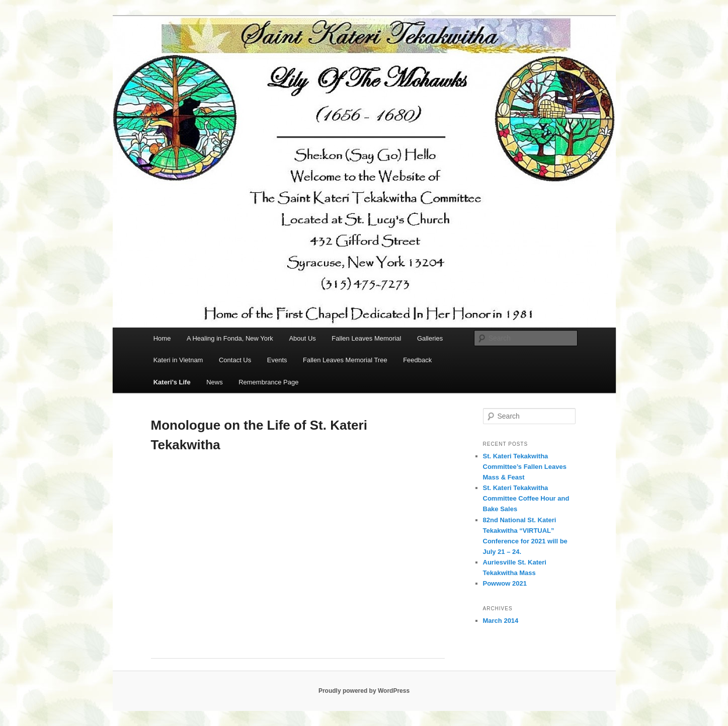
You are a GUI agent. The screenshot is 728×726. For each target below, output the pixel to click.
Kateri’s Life (172, 382)
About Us (302, 338)
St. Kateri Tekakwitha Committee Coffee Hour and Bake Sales (526, 498)
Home (162, 338)
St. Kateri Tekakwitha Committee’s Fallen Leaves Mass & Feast (525, 467)
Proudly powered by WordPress (364, 691)
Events (277, 360)
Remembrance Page (268, 382)
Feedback (417, 360)
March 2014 (501, 621)
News (215, 382)
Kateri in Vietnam (178, 360)
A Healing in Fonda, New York (230, 338)
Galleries (430, 338)
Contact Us (235, 360)
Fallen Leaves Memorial (366, 338)
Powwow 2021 (505, 583)
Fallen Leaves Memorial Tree (345, 360)
